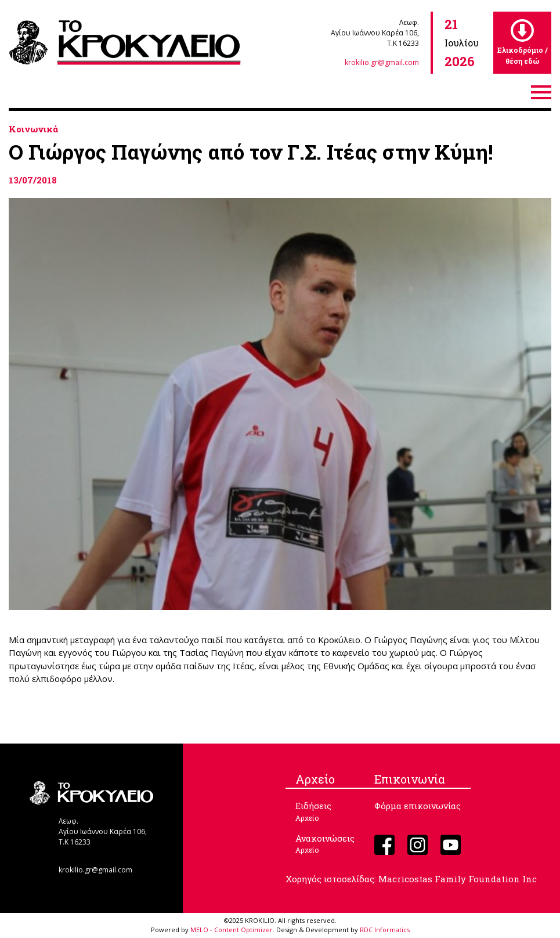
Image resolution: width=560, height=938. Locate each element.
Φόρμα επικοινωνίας (418, 806)
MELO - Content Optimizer (232, 930)
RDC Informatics (385, 930)
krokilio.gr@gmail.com (382, 62)
